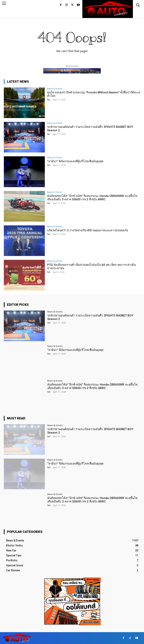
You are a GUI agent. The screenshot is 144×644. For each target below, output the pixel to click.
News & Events (55, 88)
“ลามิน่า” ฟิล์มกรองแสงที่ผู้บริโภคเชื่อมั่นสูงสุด (75, 161)
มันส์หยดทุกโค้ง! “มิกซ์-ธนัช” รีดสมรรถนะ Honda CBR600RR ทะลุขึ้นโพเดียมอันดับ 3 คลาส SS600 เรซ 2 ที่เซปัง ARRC (92, 198)
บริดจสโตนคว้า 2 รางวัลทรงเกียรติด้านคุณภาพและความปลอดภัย (88, 230)
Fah (49, 100)
